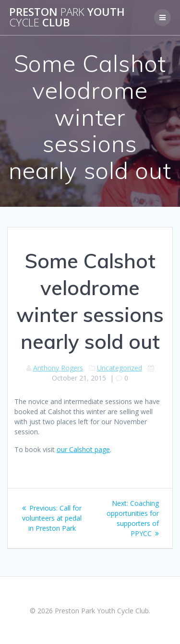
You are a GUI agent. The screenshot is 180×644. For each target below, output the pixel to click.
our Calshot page (83, 449)
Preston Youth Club (67, 18)
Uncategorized (120, 368)
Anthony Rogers (58, 368)
